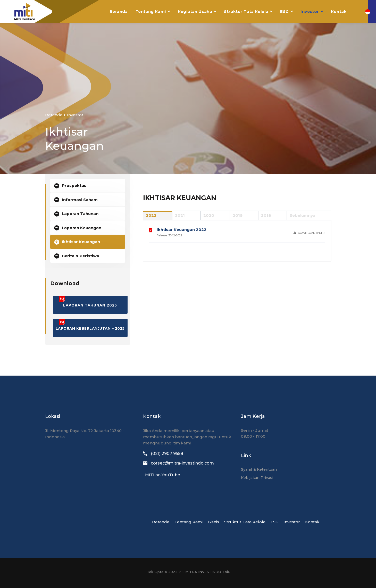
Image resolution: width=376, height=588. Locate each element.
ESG (284, 11)
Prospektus (74, 185)
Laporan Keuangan (82, 228)
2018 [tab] (266, 215)
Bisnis (213, 522)
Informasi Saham (80, 200)
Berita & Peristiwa (81, 256)
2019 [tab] (238, 215)
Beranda (119, 11)
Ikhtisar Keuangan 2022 (182, 230)
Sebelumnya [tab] (303, 215)
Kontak (339, 11)
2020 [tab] (209, 215)
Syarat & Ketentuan (259, 469)
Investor (310, 11)
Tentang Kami (151, 11)
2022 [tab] (151, 215)
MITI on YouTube (162, 475)
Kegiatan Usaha (195, 11)
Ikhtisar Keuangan (81, 242)
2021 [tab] (180, 215)
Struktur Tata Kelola (246, 11)
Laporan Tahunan (80, 214)
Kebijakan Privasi (257, 478)
